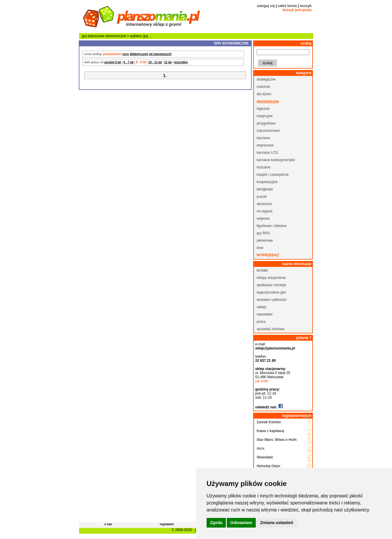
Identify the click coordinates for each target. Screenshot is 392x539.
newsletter (265, 314)
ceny (126, 54)
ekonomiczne (116, 36)
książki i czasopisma (273, 175)
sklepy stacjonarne (271, 278)
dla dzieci (264, 94)
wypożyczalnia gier (271, 292)
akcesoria (264, 204)
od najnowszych (160, 54)
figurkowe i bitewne (272, 226)
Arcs (261, 448)
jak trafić (262, 381)
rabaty (261, 307)
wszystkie (181, 62)
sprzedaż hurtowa (271, 329)
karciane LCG (267, 153)
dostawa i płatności (271, 300)
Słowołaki (265, 457)
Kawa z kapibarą (270, 431)
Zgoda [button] (216, 523)
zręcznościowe (268, 131)
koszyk (306, 6)
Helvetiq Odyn (269, 466)
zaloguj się (266, 6)
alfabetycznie (139, 54)
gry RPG (263, 233)
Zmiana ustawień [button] (277, 523)
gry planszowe (93, 36)
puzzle (262, 197)
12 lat (168, 62)
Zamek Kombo (269, 422)
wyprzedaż (268, 255)
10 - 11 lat (155, 62)
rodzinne (263, 87)
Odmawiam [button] (241, 523)
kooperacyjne (267, 182)
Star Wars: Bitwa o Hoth (277, 440)
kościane (264, 167)
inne (260, 248)
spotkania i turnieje (271, 285)
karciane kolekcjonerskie (276, 160)
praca (261, 322)
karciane (263, 138)
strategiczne (266, 79)
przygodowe (266, 123)
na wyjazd (264, 211)
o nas (108, 524)
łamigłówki (265, 189)
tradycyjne (265, 116)
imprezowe (265, 145)
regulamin (167, 524)
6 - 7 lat (128, 62)
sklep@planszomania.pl (275, 348)
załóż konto (287, 6)
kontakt (262, 270)
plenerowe (265, 240)
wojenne (263, 219)
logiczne (263, 109)
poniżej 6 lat (113, 62)
